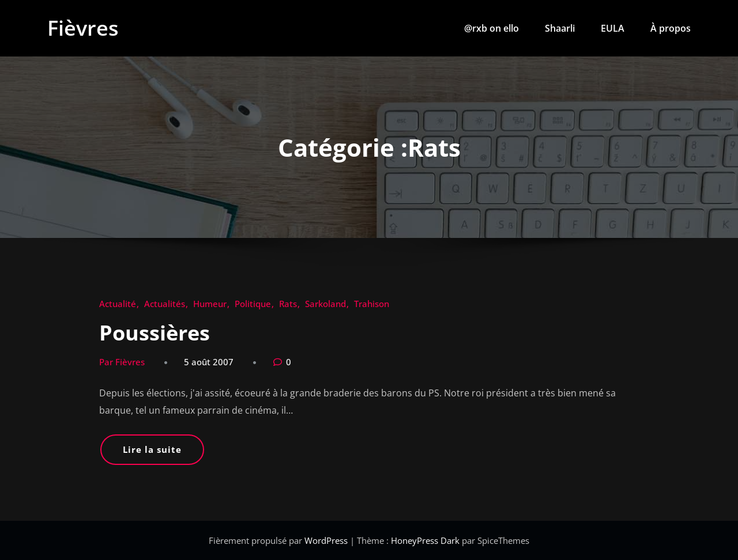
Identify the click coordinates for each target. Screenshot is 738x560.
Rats (288, 304)
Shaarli (560, 28)
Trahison (372, 304)
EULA (613, 28)
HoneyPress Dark (425, 540)
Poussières (155, 333)
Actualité (118, 304)
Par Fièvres (122, 362)
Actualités (165, 304)
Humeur (210, 304)
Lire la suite (152, 449)
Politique (253, 304)
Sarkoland (325, 304)
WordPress (327, 540)
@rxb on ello (492, 28)
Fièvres (83, 28)
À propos (671, 28)
